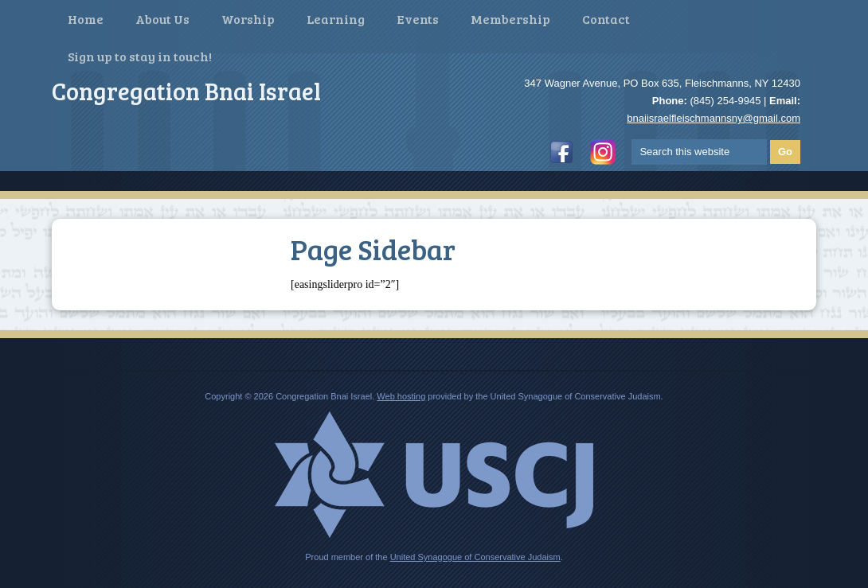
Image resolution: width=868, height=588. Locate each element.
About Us (162, 19)
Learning (336, 19)
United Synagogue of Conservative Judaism (475, 557)
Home (86, 19)
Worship (248, 19)
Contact (606, 19)
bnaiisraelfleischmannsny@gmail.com (714, 118)
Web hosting (401, 396)
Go (785, 152)
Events (418, 19)
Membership (510, 19)
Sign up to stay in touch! (140, 56)
